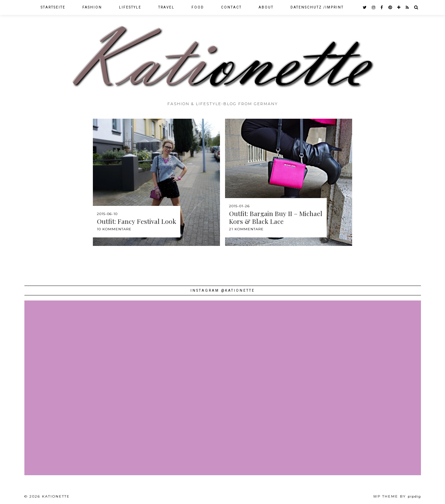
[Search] (416, 7)
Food (198, 7)
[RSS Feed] (408, 7)
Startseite (53, 7)
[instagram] (374, 7)
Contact (231, 7)
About (266, 7)
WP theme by (397, 496)
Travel (166, 7)
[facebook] (382, 7)
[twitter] (365, 7)
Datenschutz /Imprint (317, 7)
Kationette (56, 496)
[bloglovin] (399, 7)
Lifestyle (130, 7)
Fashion (92, 7)
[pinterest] (390, 7)
